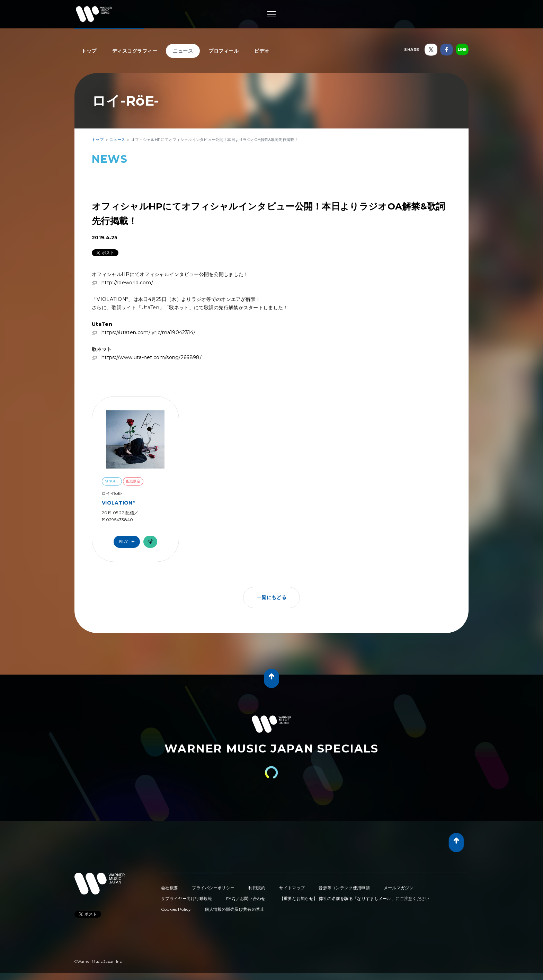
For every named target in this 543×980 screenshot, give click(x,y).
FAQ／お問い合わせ (246, 898)
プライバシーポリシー (213, 888)
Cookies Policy (176, 909)
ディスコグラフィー (135, 51)
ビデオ (262, 51)
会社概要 (170, 888)
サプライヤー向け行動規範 (187, 898)
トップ (89, 51)
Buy (128, 542)
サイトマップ (292, 888)
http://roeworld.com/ (127, 283)
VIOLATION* (118, 503)
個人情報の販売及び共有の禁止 (234, 909)
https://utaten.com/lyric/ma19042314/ (148, 332)
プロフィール (224, 51)
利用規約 (257, 888)
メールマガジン (399, 888)
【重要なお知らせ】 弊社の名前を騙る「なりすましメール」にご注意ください (355, 898)
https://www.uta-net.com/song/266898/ (152, 357)
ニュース (183, 51)
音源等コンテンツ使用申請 (344, 888)
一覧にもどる (271, 597)
